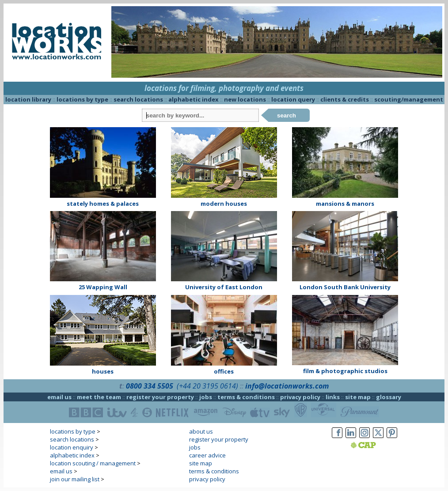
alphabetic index (194, 99)
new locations (245, 99)
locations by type (82, 99)
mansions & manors (345, 204)
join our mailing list (75, 479)
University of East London (224, 287)
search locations (138, 99)
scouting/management (409, 99)
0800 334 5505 (150, 386)
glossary (389, 397)
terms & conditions (246, 397)
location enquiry (72, 447)
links (333, 397)
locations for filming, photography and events (224, 88)
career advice (207, 455)
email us (59, 397)
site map (358, 397)
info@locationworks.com (287, 386)
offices (224, 371)
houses (103, 371)
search (287, 115)
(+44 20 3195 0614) (207, 386)
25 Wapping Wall (103, 287)
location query (293, 99)
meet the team (99, 397)
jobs (206, 397)
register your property (160, 397)
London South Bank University (345, 287)
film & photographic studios (345, 371)
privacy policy (300, 397)
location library (28, 99)
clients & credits (345, 99)
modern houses (224, 204)
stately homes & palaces (103, 204)
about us (201, 431)
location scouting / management (93, 463)
